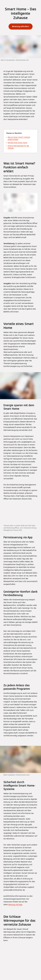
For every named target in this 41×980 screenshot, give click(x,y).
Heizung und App (15, 905)
